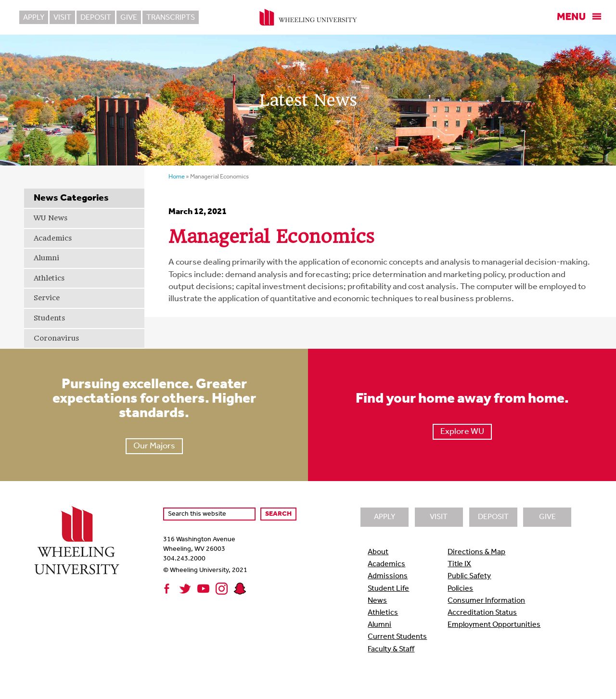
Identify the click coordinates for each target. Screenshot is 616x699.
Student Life (388, 589)
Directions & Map (476, 552)
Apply (34, 18)
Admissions (388, 576)
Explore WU (462, 432)
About (378, 552)
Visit (62, 18)
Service (47, 298)
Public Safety (469, 576)
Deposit (96, 18)
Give (129, 18)
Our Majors (154, 446)
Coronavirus (56, 338)
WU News (51, 218)
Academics (53, 238)
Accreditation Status (482, 613)
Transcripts (171, 18)
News (377, 601)
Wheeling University (308, 17)
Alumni (46, 258)
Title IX (459, 564)
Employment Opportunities (494, 625)
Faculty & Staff (391, 649)
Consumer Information (486, 601)
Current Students (397, 637)
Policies (460, 589)
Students (49, 318)
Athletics (49, 278)
